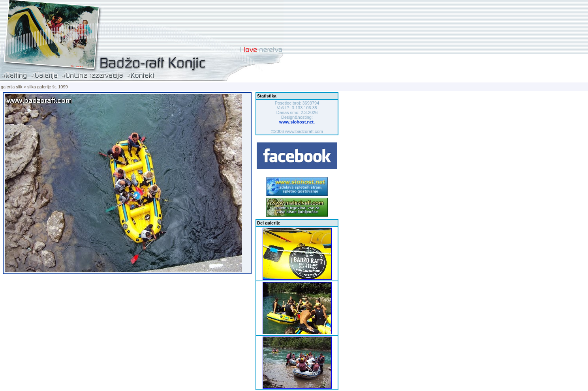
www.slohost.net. (297, 122)
